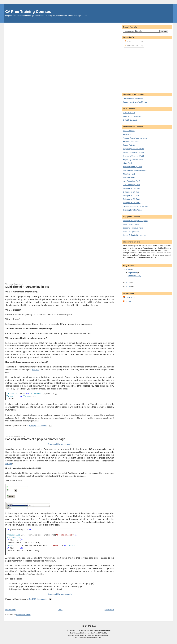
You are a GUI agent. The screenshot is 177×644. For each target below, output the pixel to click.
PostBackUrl (128, 134)
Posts (128, 41)
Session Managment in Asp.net (135, 206)
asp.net (9, 464)
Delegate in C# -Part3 (132, 195)
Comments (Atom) (24, 615)
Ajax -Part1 (127, 163)
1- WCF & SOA (129, 113)
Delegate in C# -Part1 (132, 203)
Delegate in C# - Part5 (132, 188)
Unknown (127, 301)
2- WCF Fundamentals (132, 116)
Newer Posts (11, 610)
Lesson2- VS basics (131, 224)
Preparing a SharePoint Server (135, 102)
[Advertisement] (146, 70)
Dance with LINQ (134, 276)
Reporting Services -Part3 (133, 152)
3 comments (42, 426)
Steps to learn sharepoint (133, 98)
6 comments (42, 599)
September (133, 273)
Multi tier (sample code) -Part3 (135, 170)
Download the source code (60, 444)
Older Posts (109, 610)
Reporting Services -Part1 (133, 160)
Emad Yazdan (129, 298)
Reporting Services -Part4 (133, 149)
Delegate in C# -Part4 (132, 192)
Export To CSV (129, 145)
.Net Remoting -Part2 (132, 181)
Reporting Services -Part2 (133, 156)
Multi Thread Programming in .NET (28, 287)
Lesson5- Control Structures (134, 235)
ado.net (35, 370)
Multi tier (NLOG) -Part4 (133, 167)
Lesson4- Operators (131, 231)
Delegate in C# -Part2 (132, 199)
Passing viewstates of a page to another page (35, 439)
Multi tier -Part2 (129, 174)
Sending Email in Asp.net (133, 210)
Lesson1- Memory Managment (135, 221)
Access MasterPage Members (135, 138)
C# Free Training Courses (28, 12)
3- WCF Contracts (130, 120)
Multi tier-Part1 (129, 178)
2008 (128, 287)
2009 (128, 283)
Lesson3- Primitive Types (133, 228)
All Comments (131, 46)
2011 (128, 270)
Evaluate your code (131, 142)
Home (60, 610)
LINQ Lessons (129, 131)
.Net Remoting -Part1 (132, 185)
